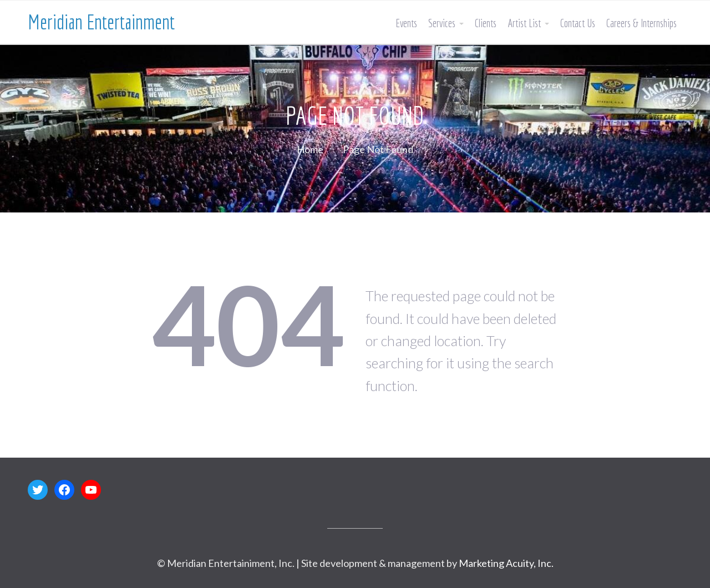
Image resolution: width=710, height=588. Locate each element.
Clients (486, 23)
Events (406, 23)
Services (442, 23)
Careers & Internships (641, 23)
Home (310, 149)
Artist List (524, 23)
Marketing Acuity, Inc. (506, 563)
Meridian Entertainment (101, 22)
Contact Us (578, 23)
